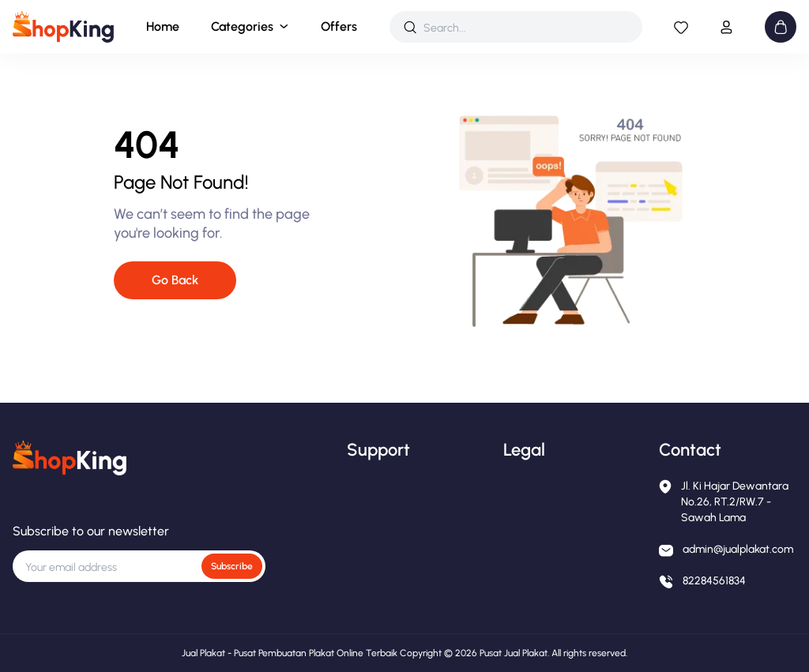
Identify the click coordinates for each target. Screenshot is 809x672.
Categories (242, 26)
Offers (339, 26)
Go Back (175, 280)
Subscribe (232, 566)
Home (163, 26)
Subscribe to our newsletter (91, 531)
